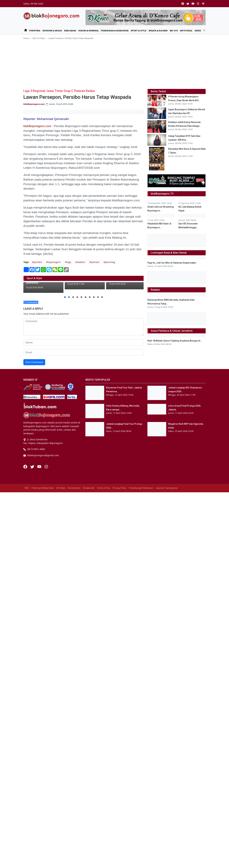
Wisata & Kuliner (158, 31)
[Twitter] (33, 751)
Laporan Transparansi (167, 772)
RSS (27, 772)
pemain (95, 262)
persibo (38, 262)
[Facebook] (26, 751)
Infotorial (186, 31)
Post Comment (34, 362)
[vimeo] (203, 4)
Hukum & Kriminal (88, 31)
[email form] (83, 352)
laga (69, 262)
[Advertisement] (114, 64)
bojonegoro (54, 262)
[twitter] (188, 4)
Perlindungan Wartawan (141, 772)
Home (26, 38)
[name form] (83, 342)
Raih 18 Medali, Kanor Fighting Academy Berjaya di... (175, 645)
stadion (81, 262)
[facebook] (183, 4)
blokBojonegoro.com (34, 104)
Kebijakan (70, 31)
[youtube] (193, 4)
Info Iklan (61, 772)
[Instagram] (46, 751)
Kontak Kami (74, 772)
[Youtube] (40, 751)
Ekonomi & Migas (52, 31)
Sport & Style (139, 31)
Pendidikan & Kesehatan (115, 31)
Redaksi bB (89, 772)
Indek (198, 31)
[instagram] (198, 4)
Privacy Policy (120, 772)
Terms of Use (103, 772)
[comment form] (83, 327)
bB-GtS (174, 31)
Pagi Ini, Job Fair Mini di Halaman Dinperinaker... (173, 411)
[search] (203, 31)
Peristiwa (35, 31)
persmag (110, 262)
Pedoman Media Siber (43, 772)
